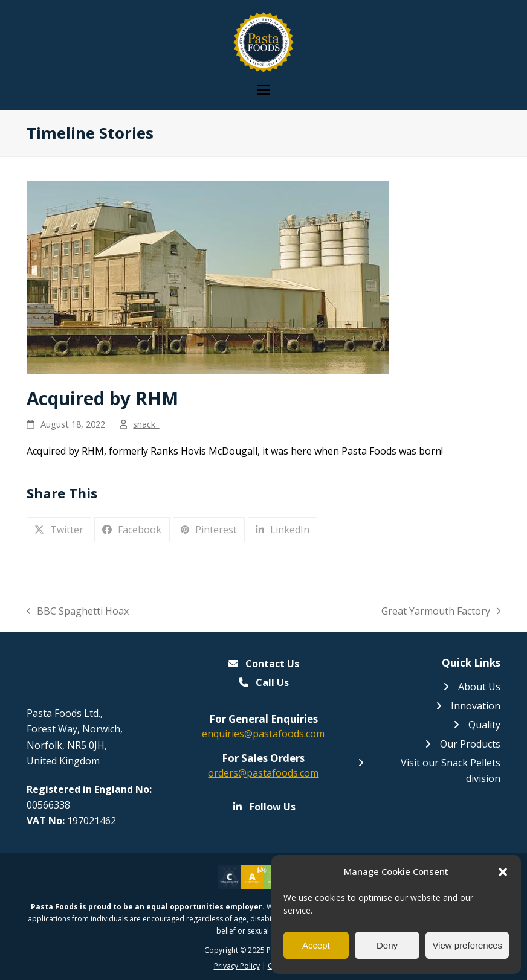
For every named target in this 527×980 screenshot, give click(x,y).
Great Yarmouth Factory (441, 612)
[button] (503, 872)
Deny (387, 945)
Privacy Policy (237, 966)
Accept (316, 945)
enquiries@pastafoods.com (263, 734)
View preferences (467, 945)
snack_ (146, 424)
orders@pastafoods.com (263, 773)
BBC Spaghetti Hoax (78, 612)
